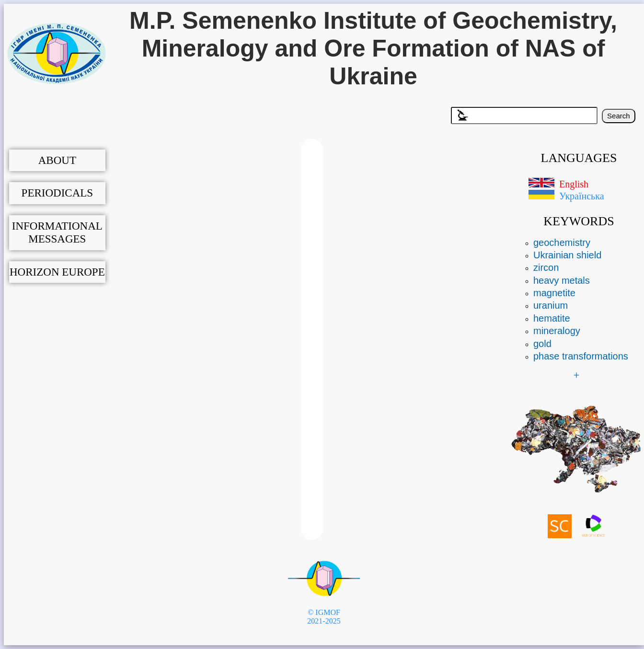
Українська (582, 196)
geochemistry (562, 243)
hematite (552, 318)
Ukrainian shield (567, 255)
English (574, 184)
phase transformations (581, 356)
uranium (551, 305)
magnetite (554, 293)
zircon (546, 267)
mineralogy (557, 331)
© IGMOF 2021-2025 (324, 617)
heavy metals (562, 280)
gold (542, 344)
